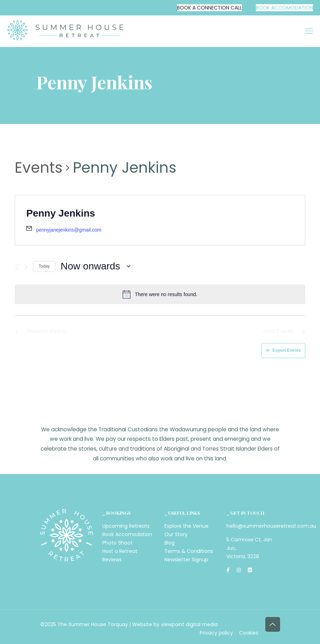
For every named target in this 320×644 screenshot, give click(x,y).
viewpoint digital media (189, 624)
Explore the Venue (186, 526)
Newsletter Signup (186, 560)
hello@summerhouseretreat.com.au (271, 526)
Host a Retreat (120, 551)
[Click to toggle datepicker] (96, 266)
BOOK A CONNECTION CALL (209, 8)
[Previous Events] (17, 267)
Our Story (176, 534)
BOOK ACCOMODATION (284, 8)
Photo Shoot (117, 543)
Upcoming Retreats (126, 526)
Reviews (112, 560)
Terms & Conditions (189, 551)
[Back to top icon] (273, 624)
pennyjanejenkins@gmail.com (69, 230)
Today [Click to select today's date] (44, 266)
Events (39, 168)
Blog (169, 543)
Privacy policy (216, 633)
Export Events (283, 350)
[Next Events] (26, 267)
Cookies (249, 633)
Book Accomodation (127, 534)
